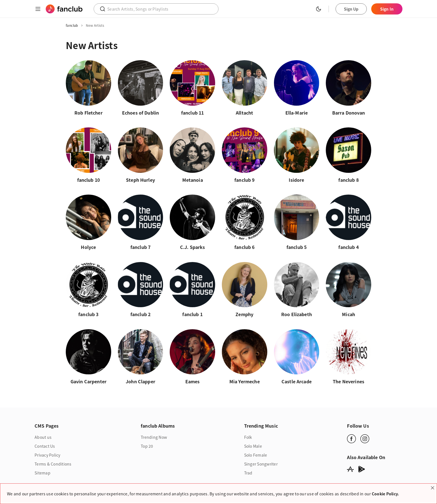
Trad (248, 475)
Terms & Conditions (53, 466)
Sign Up (351, 9)
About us (43, 439)
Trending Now (154, 439)
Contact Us (45, 448)
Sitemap (43, 475)
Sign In (387, 9)
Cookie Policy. (386, 494)
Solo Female (256, 457)
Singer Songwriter (261, 466)
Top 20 (147, 448)
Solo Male (253, 448)
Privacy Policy (48, 457)
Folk (248, 439)
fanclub (72, 25)
